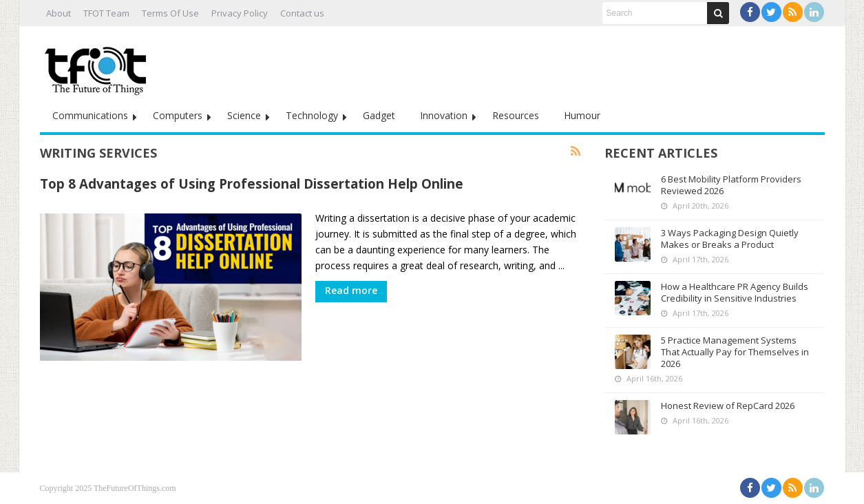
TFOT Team (106, 13)
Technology (312, 115)
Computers (178, 115)
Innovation (444, 115)
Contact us (302, 13)
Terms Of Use (170, 13)
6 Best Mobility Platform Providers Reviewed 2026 (731, 185)
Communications (90, 115)
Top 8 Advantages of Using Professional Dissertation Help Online (252, 183)
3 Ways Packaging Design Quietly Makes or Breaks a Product (730, 239)
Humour (582, 115)
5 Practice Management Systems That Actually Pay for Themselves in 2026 (735, 352)
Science (244, 115)
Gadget (379, 115)
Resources (516, 115)
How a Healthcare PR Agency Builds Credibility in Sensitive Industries (735, 292)
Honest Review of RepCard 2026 (728, 406)
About (59, 13)
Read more (351, 290)
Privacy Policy (240, 13)
